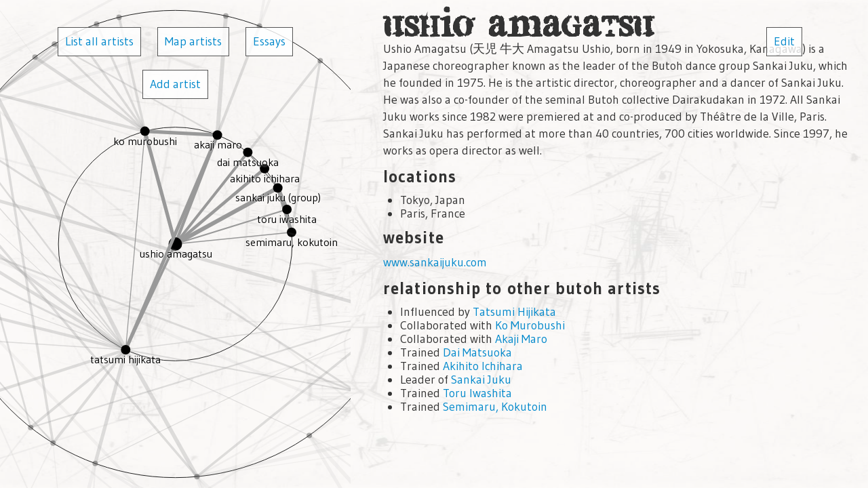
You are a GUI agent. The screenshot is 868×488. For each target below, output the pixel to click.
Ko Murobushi (530, 325)
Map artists (193, 41)
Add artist (175, 84)
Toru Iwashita (477, 393)
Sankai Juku (481, 380)
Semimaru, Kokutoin (495, 407)
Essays (269, 41)
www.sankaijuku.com (435, 262)
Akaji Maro (521, 339)
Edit (784, 41)
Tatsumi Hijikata (514, 312)
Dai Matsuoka (477, 352)
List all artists (99, 41)
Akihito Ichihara (483, 366)
